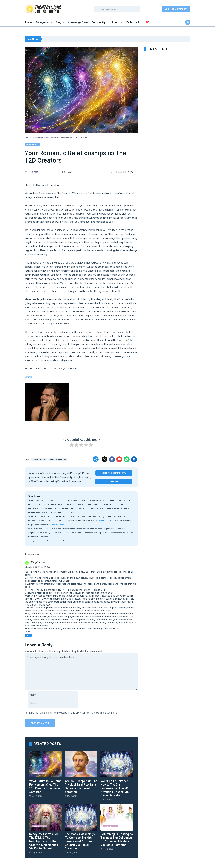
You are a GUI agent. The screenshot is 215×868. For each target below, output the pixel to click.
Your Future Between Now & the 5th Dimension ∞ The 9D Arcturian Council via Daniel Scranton (115, 788)
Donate (114, 481)
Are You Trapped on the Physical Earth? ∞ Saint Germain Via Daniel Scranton (80, 786)
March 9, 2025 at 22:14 (37, 567)
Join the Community (114, 473)
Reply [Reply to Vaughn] (28, 635)
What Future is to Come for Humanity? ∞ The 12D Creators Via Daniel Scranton (45, 786)
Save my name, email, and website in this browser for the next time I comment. (73, 712)
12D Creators (39, 459)
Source (28, 377)
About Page (104, 520)
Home (27, 138)
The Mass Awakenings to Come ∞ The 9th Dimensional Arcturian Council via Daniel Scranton (80, 841)
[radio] (72, 445)
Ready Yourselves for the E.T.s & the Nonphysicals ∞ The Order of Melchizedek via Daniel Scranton (44, 841)
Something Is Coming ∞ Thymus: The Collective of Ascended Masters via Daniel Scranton (116, 841)
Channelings (38, 138)
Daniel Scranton (58, 459)
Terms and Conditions (59, 524)
